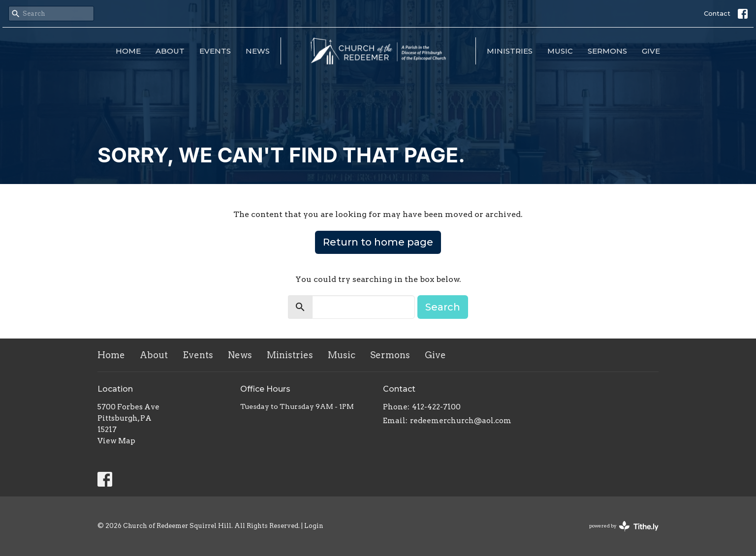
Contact (717, 13)
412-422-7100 (436, 407)
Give (651, 51)
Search (443, 307)
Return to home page (378, 242)
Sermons (607, 51)
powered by (624, 526)
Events (215, 51)
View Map (116, 441)
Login (314, 526)
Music (560, 51)
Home (128, 51)
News (258, 51)
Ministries (510, 51)
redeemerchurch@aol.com (461, 421)
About (170, 51)
